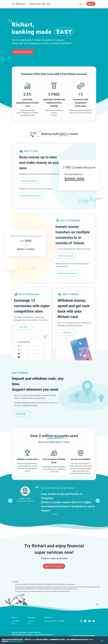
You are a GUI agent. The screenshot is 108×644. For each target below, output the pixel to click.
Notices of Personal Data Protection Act (22, 635)
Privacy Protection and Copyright (43, 635)
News (13, 623)
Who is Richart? (15, 621)
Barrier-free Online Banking (19, 632)
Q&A (29, 623)
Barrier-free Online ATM (34, 632)
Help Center (31, 621)
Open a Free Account (23, 52)
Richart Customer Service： (54, 621)
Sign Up (91, 4)
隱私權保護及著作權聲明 (15, 641)
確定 (102, 640)
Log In (81, 4)
